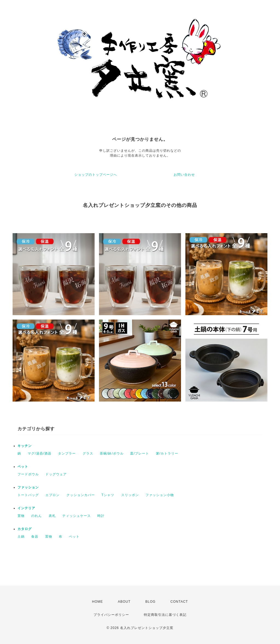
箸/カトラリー (167, 453)
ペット (23, 467)
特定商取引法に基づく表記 (165, 615)
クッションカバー (81, 495)
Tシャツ (108, 495)
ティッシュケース (77, 516)
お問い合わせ (184, 175)
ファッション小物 (160, 495)
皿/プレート (140, 453)
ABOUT (124, 602)
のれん (37, 516)
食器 (35, 537)
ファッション (28, 487)
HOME (98, 602)
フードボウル (28, 474)
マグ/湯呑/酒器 (40, 453)
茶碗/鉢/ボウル (112, 453)
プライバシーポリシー (111, 615)
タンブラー (67, 453)
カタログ (25, 529)
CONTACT (179, 602)
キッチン (25, 446)
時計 (101, 516)
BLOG (151, 602)
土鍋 (21, 537)
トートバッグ (28, 495)
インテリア (26, 508)
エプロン (52, 495)
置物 (21, 516)
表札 (52, 516)
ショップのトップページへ (96, 175)
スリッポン (130, 495)
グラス (88, 453)
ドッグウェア (56, 474)
